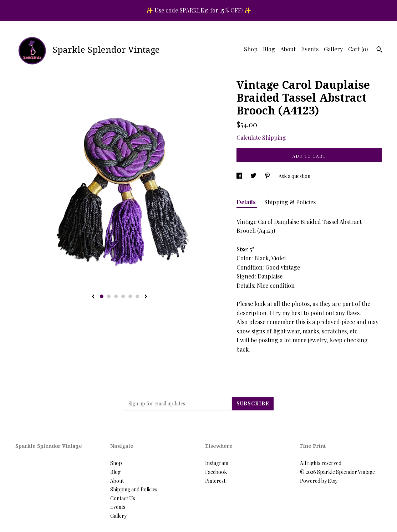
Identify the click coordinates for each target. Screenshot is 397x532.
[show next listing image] (146, 297)
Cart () (358, 49)
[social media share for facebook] (240, 176)
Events (310, 49)
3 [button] (116, 296)
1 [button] (102, 296)
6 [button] (137, 296)
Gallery (333, 49)
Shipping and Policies (134, 489)
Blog (269, 49)
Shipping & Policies (290, 202)
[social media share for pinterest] (268, 176)
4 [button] (123, 296)
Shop (251, 49)
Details (247, 202)
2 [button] (109, 296)
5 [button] (130, 296)
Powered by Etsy (319, 481)
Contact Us (123, 498)
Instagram (217, 463)
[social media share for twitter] (254, 176)
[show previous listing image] (93, 297)
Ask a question (294, 176)
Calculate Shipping (261, 137)
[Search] (379, 50)
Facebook (216, 472)
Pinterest (215, 481)
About (288, 49)
